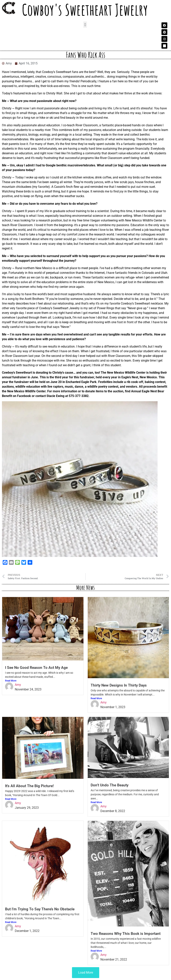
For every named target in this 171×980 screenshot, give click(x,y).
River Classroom (87, 125)
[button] (85, 25)
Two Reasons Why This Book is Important (126, 934)
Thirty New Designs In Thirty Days (119, 685)
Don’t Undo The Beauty (110, 785)
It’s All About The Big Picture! (29, 786)
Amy (18, 685)
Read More (11, 681)
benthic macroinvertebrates (76, 165)
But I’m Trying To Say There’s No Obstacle (40, 909)
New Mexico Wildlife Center (144, 220)
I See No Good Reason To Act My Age (36, 668)
